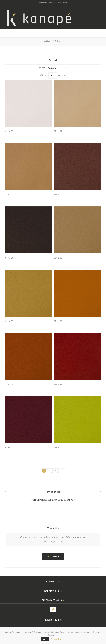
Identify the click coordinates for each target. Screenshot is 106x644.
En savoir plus (57, 639)
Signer (55, 556)
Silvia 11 (9, 448)
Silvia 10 (58, 385)
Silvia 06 (58, 258)
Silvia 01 (9, 131)
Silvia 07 (9, 321)
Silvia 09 (9, 385)
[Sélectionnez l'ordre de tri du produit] (57, 68)
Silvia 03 (9, 195)
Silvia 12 (58, 448)
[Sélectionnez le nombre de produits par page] (53, 75)
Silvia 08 (58, 321)
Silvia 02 (58, 131)
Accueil (48, 41)
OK (45, 639)
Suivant (63, 471)
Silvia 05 (9, 258)
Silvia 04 (58, 195)
